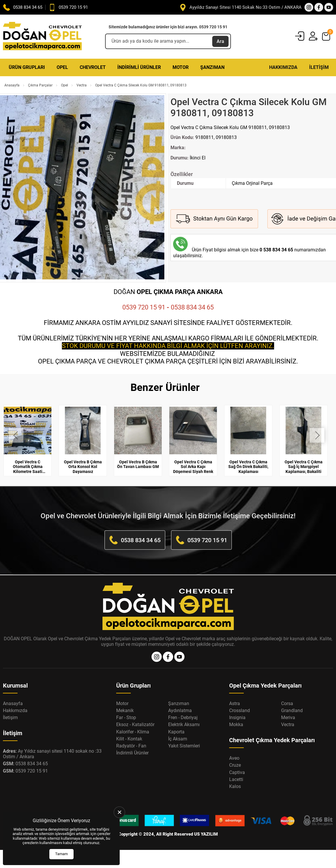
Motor (181, 67)
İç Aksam (178, 739)
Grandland (292, 710)
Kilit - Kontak (129, 739)
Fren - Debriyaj (183, 717)
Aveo (234, 758)
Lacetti (236, 779)
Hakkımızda (283, 67)
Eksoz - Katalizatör (135, 725)
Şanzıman (212, 67)
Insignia (237, 717)
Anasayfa (12, 85)
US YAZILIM (206, 834)
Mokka (236, 725)
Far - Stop (126, 717)
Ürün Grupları (27, 67)
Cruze (235, 765)
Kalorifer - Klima (133, 732)
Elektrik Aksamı (184, 725)
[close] (119, 812)
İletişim (319, 67)
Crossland (240, 710)
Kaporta (176, 732)
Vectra (82, 85)
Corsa (287, 703)
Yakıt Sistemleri (184, 746)
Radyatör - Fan (131, 746)
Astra (235, 703)
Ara (220, 41)
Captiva (237, 772)
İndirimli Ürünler (139, 67)
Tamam (61, 854)
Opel (62, 67)
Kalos (235, 786)
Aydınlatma (180, 710)
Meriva (288, 717)
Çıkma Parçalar (40, 85)
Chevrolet (93, 67)
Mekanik (125, 710)
